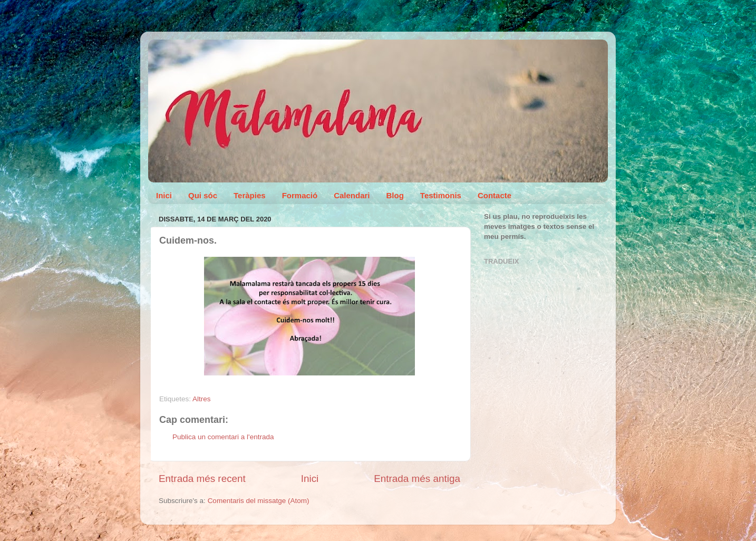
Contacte (495, 195)
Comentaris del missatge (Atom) (259, 501)
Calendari (352, 195)
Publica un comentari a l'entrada (223, 437)
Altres (202, 399)
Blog (395, 195)
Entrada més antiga (417, 479)
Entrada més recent (202, 479)
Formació (300, 195)
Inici (164, 195)
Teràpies (250, 195)
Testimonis (441, 195)
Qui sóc (203, 195)
